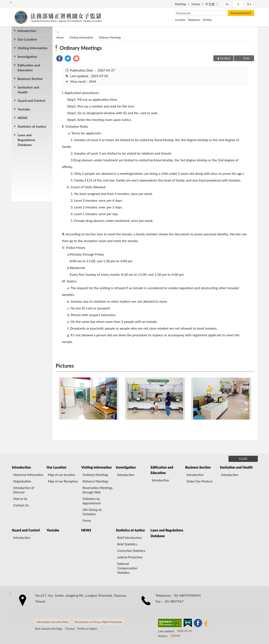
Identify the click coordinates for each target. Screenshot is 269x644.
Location (180, 20)
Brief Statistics (127, 544)
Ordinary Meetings (110, 37)
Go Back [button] (225, 58)
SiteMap (180, 4)
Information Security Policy (53, 622)
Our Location (27, 39)
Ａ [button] (238, 4)
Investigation (27, 56)
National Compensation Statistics (127, 568)
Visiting (207, 20)
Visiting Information (33, 48)
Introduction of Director (24, 490)
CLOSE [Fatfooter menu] (243, 459)
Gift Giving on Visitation (92, 512)
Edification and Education (29, 68)
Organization (22, 481)
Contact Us (21, 505)
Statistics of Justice (32, 126)
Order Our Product (200, 481)
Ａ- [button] (227, 4)
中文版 (210, 4)
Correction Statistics (131, 551)
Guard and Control (31, 100)
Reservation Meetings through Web (98, 490)
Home (196, 4)
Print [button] (246, 58)
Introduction (27, 31)
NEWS (23, 118)
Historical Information (28, 475)
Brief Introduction (130, 538)
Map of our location (61, 475)
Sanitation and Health (28, 90)
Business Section (30, 79)
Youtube (24, 109)
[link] (59, 59)
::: (11, 2)
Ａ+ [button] (249, 4)
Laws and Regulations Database (26, 140)
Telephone (194, 20)
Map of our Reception (63, 481)
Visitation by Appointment (92, 501)
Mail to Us (20, 499)
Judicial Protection (130, 557)
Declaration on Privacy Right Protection (98, 622)
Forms (87, 521)
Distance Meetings (96, 481)
